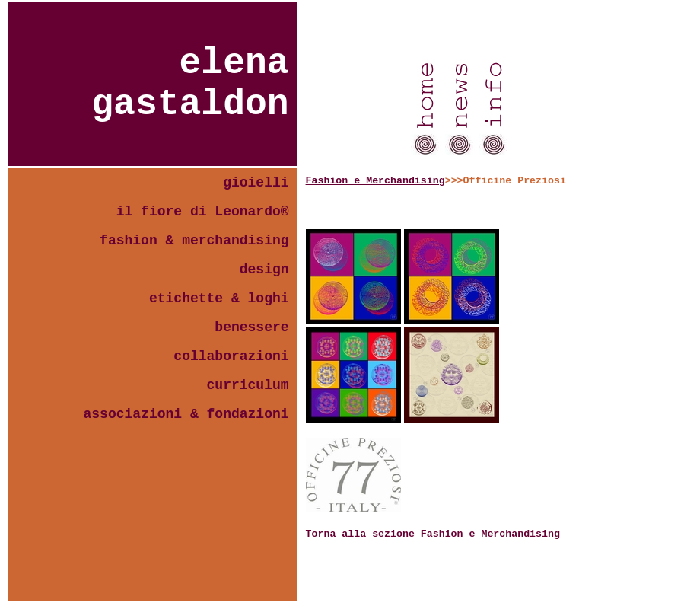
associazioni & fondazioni (186, 414)
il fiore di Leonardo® (203, 212)
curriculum (248, 385)
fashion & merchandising (194, 241)
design (264, 270)
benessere (251, 327)
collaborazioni (231, 356)
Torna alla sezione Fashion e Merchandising (433, 534)
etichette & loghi (219, 298)
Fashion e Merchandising (375, 181)
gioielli (256, 183)
